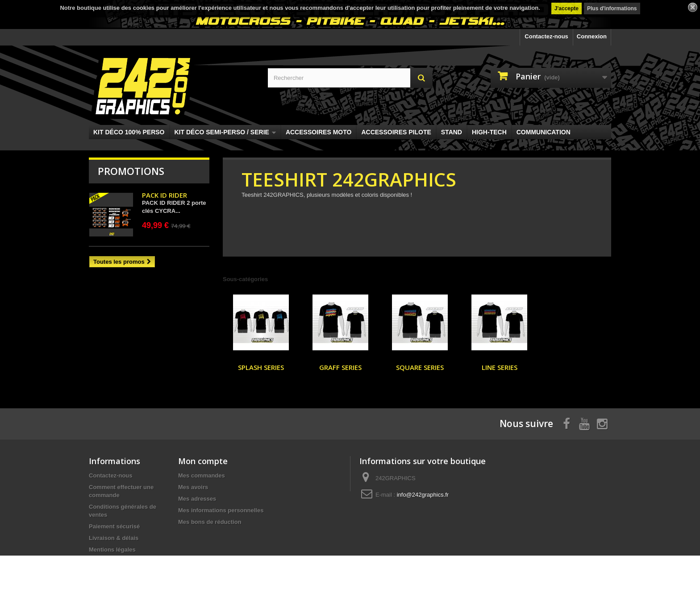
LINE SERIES (500, 367)
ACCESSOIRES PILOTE (396, 132)
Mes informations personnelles (221, 510)
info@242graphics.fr (423, 495)
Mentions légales (112, 550)
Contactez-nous (546, 36)
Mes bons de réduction (210, 522)
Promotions (131, 171)
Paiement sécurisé (114, 526)
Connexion (592, 36)
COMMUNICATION (544, 132)
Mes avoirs (193, 487)
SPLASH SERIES (261, 367)
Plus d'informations (612, 8)
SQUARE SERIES (420, 367)
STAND (452, 132)
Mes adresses (197, 499)
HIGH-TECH (489, 132)
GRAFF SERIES (340, 367)
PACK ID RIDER (165, 195)
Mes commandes (202, 475)
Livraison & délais (114, 538)
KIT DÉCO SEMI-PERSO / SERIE (225, 132)
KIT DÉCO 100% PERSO (129, 132)
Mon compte (203, 461)
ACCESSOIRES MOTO (319, 132)
